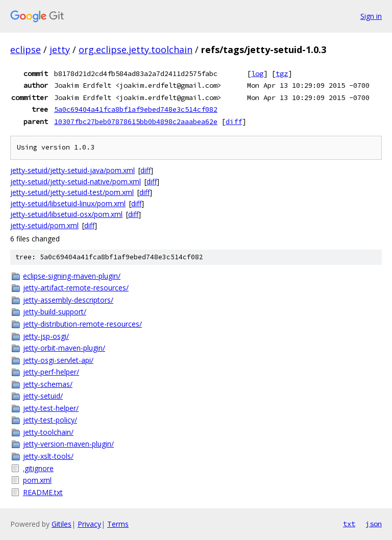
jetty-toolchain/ (48, 432)
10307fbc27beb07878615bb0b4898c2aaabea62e (136, 121)
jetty (60, 50)
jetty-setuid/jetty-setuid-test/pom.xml (72, 192)
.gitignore (38, 468)
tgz (282, 73)
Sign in (371, 16)
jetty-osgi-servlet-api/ (58, 360)
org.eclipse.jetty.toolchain (136, 50)
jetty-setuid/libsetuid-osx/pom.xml (66, 214)
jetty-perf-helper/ (51, 372)
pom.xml (37, 480)
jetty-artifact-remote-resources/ (76, 288)
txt (349, 524)
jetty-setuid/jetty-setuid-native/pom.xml (76, 181)
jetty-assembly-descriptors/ (68, 300)
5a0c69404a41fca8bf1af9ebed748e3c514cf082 (136, 109)
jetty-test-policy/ (50, 420)
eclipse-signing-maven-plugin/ (72, 276)
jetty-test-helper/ (51, 408)
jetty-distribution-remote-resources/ (82, 324)
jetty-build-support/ (55, 312)
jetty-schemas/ (48, 384)
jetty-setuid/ (43, 396)
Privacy (89, 524)
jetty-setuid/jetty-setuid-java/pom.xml (72, 170)
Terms (118, 524)
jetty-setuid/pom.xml (44, 225)
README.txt (43, 492)
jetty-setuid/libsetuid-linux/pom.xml (68, 203)
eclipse (26, 50)
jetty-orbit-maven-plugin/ (64, 348)
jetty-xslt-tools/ (48, 456)
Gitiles (62, 524)
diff (234, 121)
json (374, 524)
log (257, 73)
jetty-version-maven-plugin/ (68, 444)
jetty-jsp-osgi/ (46, 336)
